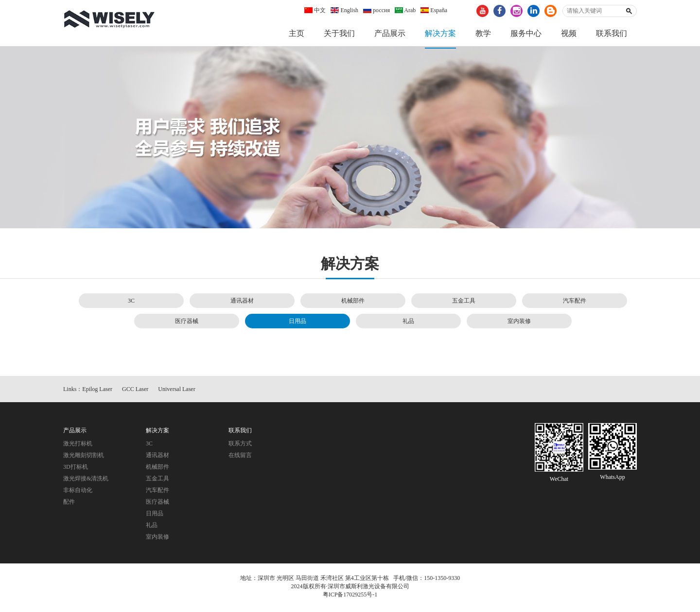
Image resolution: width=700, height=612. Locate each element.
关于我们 (339, 33)
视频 (569, 33)
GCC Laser (135, 392)
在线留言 (240, 458)
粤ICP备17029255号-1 (350, 597)
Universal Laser (176, 392)
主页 (297, 33)
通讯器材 (242, 303)
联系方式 (240, 446)
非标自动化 (78, 493)
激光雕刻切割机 (84, 458)
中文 (315, 10)
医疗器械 (187, 323)
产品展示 (390, 33)
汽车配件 (575, 303)
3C (131, 303)
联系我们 (612, 33)
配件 (69, 505)
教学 (483, 33)
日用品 (297, 323)
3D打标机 (76, 470)
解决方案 (440, 33)
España (434, 10)
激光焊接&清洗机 (86, 481)
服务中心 (526, 33)
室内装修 (519, 323)
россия (376, 10)
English (344, 10)
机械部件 (353, 303)
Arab (405, 10)
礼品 (408, 323)
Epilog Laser (97, 392)
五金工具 (464, 303)
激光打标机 (78, 446)
